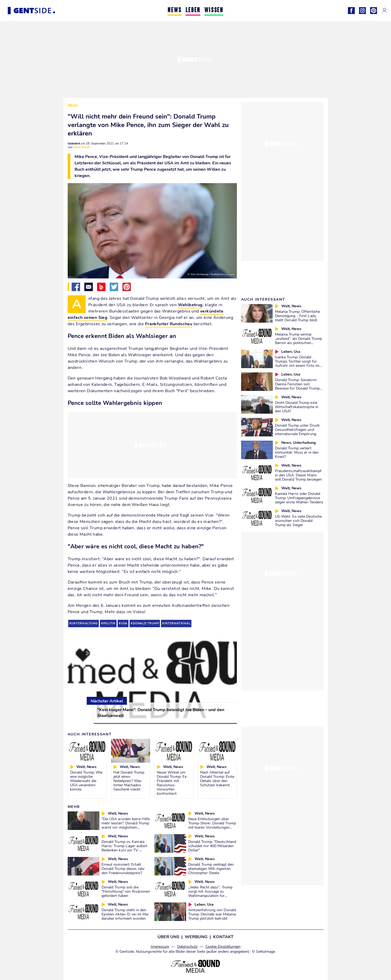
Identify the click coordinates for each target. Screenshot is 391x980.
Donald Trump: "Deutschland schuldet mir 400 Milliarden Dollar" (212, 846)
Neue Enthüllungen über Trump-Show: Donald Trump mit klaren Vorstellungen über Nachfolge (212, 825)
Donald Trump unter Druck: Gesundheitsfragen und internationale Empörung (298, 430)
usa (124, 623)
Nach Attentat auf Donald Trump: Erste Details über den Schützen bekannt (217, 779)
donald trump (146, 623)
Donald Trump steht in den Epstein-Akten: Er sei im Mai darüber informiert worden (125, 914)
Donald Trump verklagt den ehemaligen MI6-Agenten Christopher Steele (211, 869)
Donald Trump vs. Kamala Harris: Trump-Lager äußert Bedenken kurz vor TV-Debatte (125, 848)
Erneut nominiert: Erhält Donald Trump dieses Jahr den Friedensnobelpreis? (123, 869)
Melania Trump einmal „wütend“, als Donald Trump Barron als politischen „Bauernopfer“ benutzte (299, 341)
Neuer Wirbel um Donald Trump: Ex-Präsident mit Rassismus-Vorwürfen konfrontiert (172, 783)
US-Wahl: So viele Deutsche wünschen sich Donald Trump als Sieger (298, 521)
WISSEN (214, 10)
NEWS (174, 10)
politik (109, 623)
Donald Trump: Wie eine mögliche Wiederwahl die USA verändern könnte (86, 781)
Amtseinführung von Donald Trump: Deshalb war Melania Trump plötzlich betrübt (212, 914)
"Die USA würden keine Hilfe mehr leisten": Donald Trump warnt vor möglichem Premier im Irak (126, 825)
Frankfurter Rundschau (169, 324)
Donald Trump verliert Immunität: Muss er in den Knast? (297, 452)
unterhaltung (84, 623)
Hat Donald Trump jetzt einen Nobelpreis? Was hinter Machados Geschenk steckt (129, 781)
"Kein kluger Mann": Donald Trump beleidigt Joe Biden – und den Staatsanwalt (161, 713)
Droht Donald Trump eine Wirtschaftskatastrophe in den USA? (297, 407)
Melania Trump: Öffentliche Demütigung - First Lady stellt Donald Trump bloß (298, 316)
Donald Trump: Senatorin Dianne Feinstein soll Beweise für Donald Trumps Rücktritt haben (298, 386)
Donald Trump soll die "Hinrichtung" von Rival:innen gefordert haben (126, 891)
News (73, 105)
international (177, 623)
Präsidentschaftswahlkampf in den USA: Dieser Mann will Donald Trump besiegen (298, 475)
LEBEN (193, 10)
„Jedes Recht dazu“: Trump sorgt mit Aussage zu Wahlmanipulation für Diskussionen (210, 893)
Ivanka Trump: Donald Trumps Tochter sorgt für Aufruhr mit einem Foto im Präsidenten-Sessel (297, 363)
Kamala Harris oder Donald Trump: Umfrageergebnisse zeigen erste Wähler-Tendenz (299, 498)
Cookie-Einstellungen (223, 947)
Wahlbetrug (190, 305)
